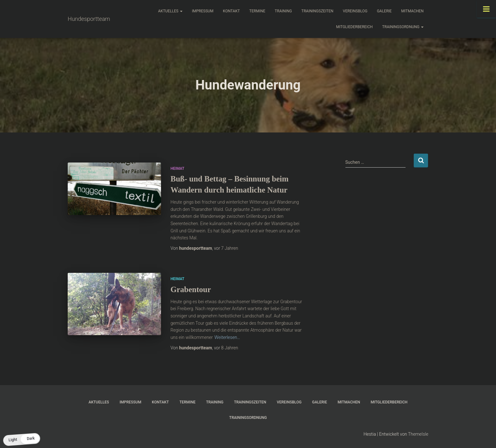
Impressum (203, 11)
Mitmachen (412, 11)
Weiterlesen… (227, 337)
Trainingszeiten (317, 11)
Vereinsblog (355, 11)
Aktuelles (170, 11)
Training (283, 11)
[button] (22, 439)
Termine (257, 11)
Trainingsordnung (403, 27)
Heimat (177, 169)
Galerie (384, 11)
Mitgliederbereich (355, 27)
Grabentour (191, 289)
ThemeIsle (418, 434)
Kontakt (231, 11)
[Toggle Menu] (486, 9)
